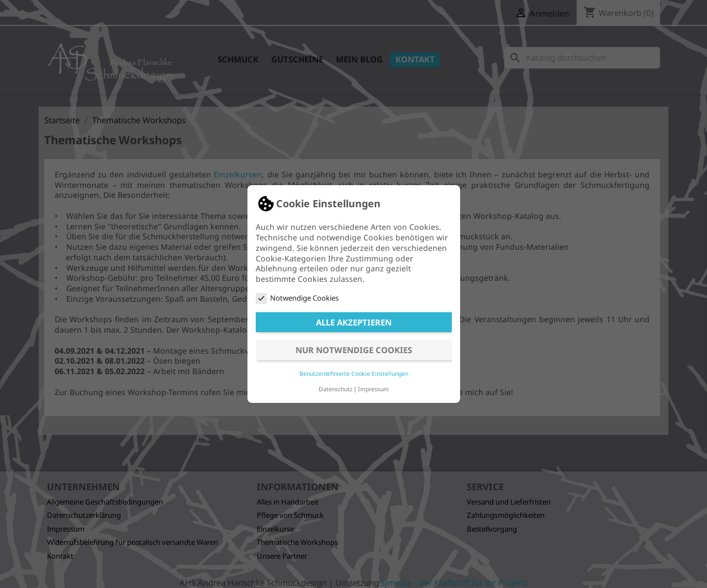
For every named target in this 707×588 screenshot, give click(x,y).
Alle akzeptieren (354, 322)
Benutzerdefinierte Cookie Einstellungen (354, 374)
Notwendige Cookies (297, 298)
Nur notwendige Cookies (354, 350)
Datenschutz (336, 389)
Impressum (373, 389)
